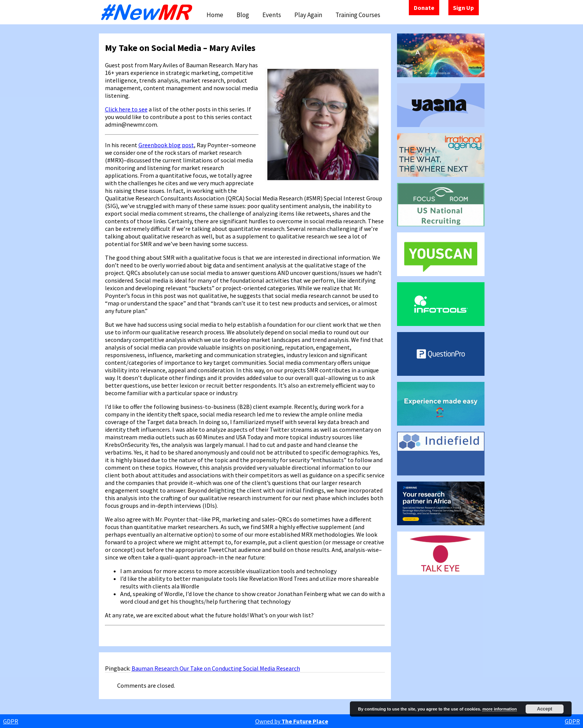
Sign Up (463, 8)
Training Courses (358, 15)
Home (215, 15)
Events (272, 15)
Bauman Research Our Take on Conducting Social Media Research (216, 668)
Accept (545, 709)
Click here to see (126, 109)
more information (499, 709)
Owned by (292, 721)
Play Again (308, 15)
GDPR (11, 721)
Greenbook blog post (166, 145)
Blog (243, 15)
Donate (424, 8)
